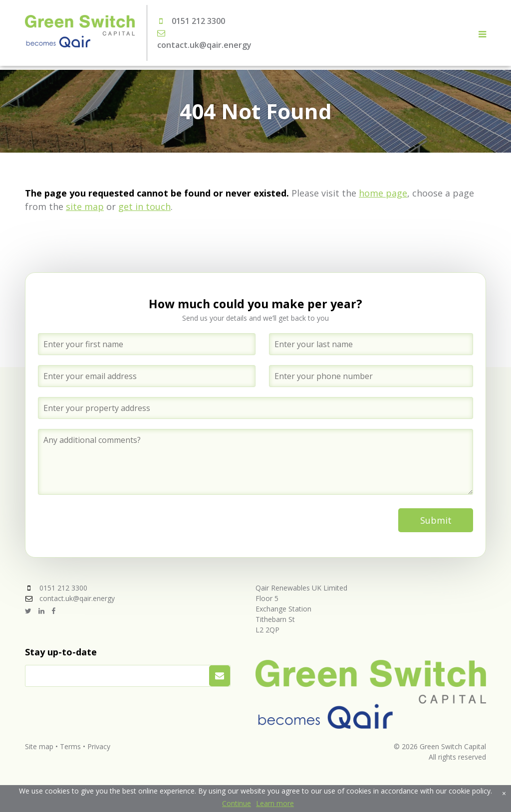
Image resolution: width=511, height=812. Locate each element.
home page (383, 193)
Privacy (99, 746)
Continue (237, 803)
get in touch (144, 206)
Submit (436, 520)
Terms (70, 746)
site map (85, 206)
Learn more (275, 803)
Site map (39, 746)
